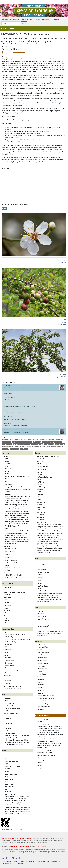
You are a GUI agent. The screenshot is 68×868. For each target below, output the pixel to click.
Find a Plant (15, 20)
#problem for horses (19, 447)
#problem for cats (60, 444)
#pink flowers (50, 440)
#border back (39, 444)
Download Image (62, 264)
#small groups (24, 449)
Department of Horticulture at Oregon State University (32, 162)
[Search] (11, 23)
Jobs (15, 862)
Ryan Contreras (18, 158)
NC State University (8, 838)
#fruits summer (17, 444)
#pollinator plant (57, 442)
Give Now (46, 20)
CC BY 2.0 (64, 262)
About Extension (7, 862)
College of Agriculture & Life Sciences (48, 862)
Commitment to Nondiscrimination (18, 846)
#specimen (42, 440)
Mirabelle (49, 39)
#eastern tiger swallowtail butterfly (35, 447)
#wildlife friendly (15, 449)
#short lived (6, 449)
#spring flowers (7, 442)
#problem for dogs (7, 447)
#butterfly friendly (49, 444)
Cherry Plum (36, 39)
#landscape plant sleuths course (54, 447)
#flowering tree (28, 442)
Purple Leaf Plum (27, 41)
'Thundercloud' (34, 432)
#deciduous (6, 440)
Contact (56, 20)
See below (5, 54)
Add (4, 208)
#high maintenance (17, 442)
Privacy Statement (41, 846)
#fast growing (37, 442)
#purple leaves (59, 440)
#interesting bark (33, 440)
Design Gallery (27, 20)
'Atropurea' (34, 387)
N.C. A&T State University (24, 838)
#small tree (13, 440)
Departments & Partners (27, 862)
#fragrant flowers (22, 440)
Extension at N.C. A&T (8, 864)
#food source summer (28, 444)
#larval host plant (7, 444)
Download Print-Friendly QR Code (12, 829)
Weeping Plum (45, 41)
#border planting (47, 442)
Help (38, 20)
